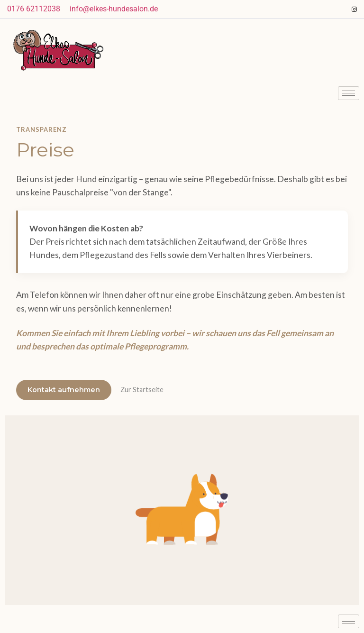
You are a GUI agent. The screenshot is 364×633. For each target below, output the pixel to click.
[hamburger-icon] (349, 93)
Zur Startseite (142, 390)
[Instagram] (355, 9)
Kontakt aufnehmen (64, 390)
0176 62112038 (34, 9)
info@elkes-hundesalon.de (114, 9)
